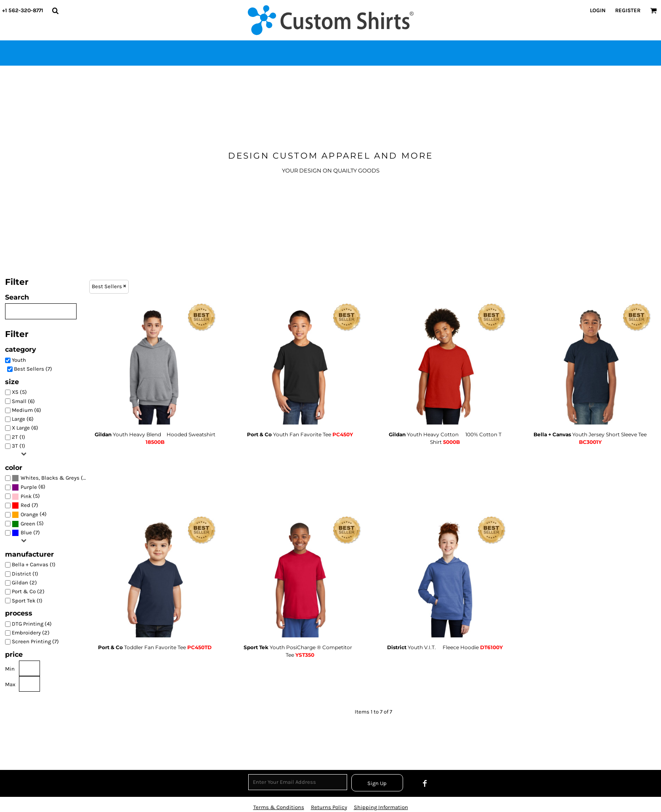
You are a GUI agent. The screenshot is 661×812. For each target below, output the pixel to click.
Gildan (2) (24, 582)
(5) (26, 496)
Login (598, 10)
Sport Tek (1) (27, 601)
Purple (29, 487)
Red (25, 505)
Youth (19, 360)
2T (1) (19, 437)
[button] (55, 11)
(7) (50, 478)
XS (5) (19, 392)
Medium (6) (27, 410)
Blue (26, 532)
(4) (29, 515)
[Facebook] (425, 783)
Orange (29, 514)
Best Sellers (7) (33, 369)
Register (628, 10)
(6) (29, 487)
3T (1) (19, 446)
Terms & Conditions (279, 807)
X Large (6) (25, 428)
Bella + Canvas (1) (34, 564)
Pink (26, 496)
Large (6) (23, 419)
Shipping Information (381, 807)
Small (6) (23, 401)
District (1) (25, 574)
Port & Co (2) (28, 591)
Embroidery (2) (31, 633)
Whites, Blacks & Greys (50, 478)
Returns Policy (329, 807)
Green (28, 524)
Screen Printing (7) (35, 641)
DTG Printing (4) (32, 624)
